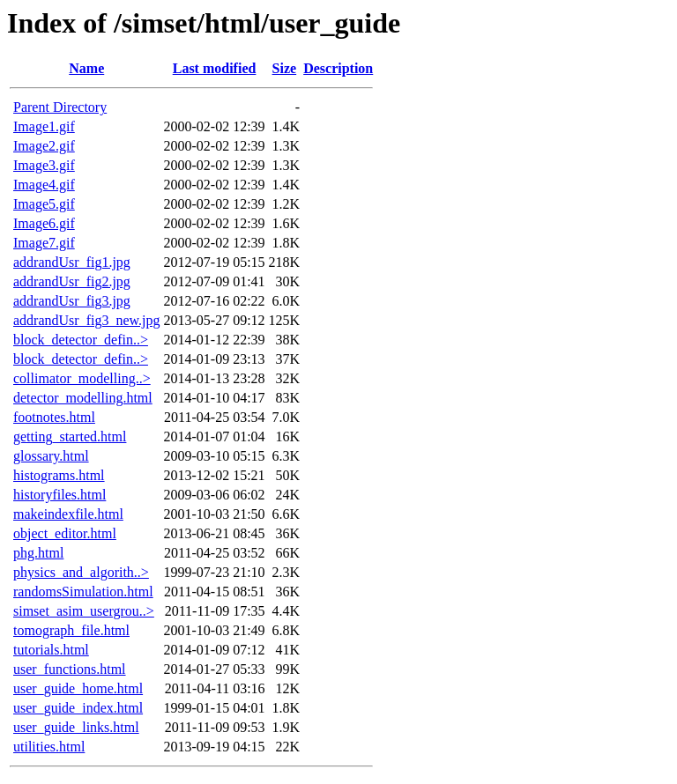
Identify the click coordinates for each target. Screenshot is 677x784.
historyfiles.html (60, 495)
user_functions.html (70, 669)
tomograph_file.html (71, 630)
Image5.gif (44, 204)
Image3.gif (44, 165)
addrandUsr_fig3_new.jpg (86, 320)
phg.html (38, 553)
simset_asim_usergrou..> (84, 611)
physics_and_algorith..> (81, 572)
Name (86, 68)
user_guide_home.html (78, 688)
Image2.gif (44, 146)
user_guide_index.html (78, 708)
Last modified (215, 68)
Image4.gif (44, 185)
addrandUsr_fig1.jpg (72, 262)
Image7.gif (44, 243)
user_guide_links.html (76, 727)
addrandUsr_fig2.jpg (72, 281)
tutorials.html (51, 650)
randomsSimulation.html (83, 592)
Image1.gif (44, 126)
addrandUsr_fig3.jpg (72, 301)
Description (338, 68)
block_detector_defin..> (81, 340)
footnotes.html (54, 417)
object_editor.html (65, 533)
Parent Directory (60, 107)
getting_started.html (70, 436)
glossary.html (51, 456)
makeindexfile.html (68, 514)
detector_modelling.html (83, 398)
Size (285, 68)
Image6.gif (44, 223)
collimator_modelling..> (82, 378)
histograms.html (59, 475)
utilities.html (49, 747)
